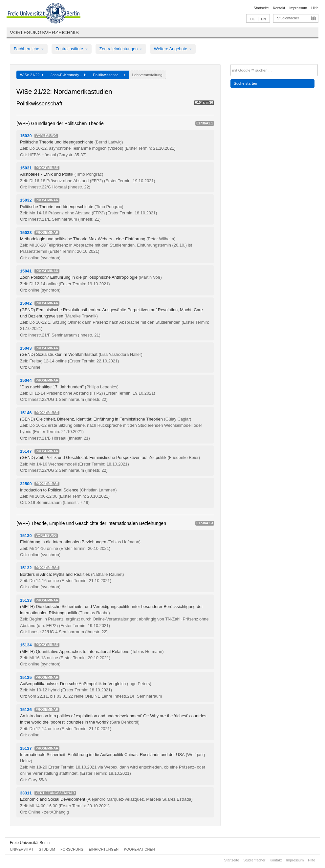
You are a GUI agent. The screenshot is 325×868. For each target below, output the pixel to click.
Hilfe (315, 8)
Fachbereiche (29, 49)
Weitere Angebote (173, 49)
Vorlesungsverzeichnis (44, 32)
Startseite (261, 8)
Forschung (72, 849)
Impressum (298, 8)
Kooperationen (140, 849)
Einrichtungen (104, 849)
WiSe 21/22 (32, 75)
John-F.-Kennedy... (68, 75)
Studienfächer (288, 18)
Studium (47, 849)
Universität (22, 849)
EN (263, 19)
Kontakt (279, 8)
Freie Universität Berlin (30, 843)
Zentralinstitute (72, 49)
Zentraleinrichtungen (121, 49)
